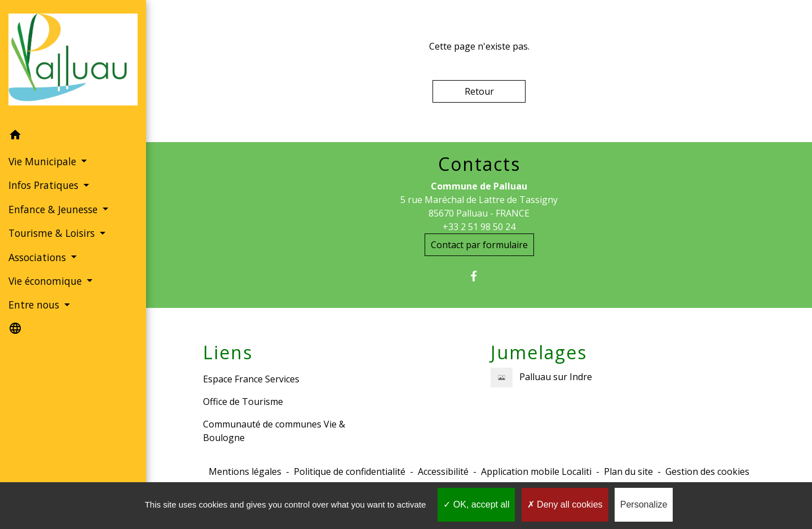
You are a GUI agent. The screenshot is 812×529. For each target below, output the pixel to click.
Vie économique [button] (47, 281)
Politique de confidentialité (350, 471)
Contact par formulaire (479, 245)
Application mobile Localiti (536, 471)
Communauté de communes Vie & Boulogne (274, 431)
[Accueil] (73, 62)
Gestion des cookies (707, 471)
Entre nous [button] (35, 305)
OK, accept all (476, 504)
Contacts (479, 164)
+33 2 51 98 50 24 (479, 227)
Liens (228, 352)
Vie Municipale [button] (44, 161)
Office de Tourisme (243, 402)
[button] (73, 136)
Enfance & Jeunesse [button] (54, 209)
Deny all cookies (565, 504)
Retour (479, 91)
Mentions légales (245, 471)
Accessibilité (443, 471)
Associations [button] (39, 257)
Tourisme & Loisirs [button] (53, 233)
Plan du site (628, 471)
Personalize (644, 504)
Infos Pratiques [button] (45, 185)
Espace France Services (251, 379)
